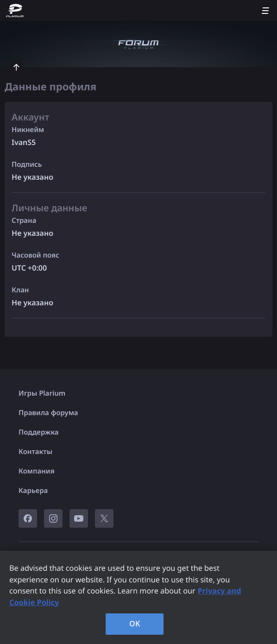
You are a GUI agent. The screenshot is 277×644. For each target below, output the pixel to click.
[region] (138, 597)
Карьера (33, 491)
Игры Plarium (42, 393)
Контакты (35, 452)
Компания (37, 471)
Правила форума (48, 413)
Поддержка (39, 432)
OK (135, 624)
